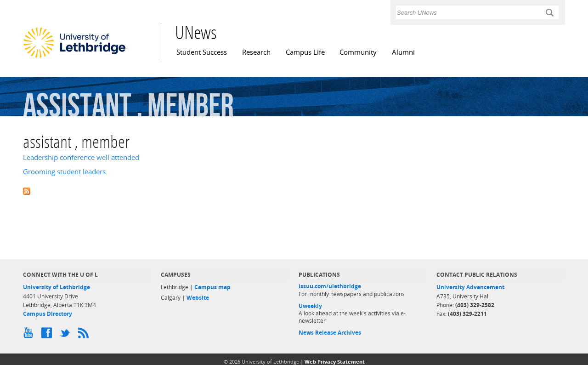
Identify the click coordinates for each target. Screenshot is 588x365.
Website (198, 298)
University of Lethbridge (57, 287)
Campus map (212, 287)
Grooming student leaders (64, 172)
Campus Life (305, 52)
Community (358, 52)
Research (256, 52)
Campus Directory (48, 314)
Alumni (403, 52)
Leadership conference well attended (81, 157)
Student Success (202, 52)
